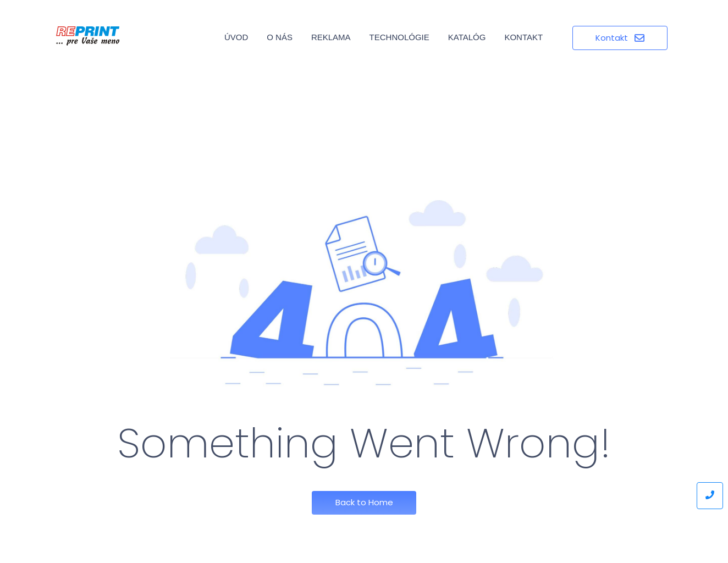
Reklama (331, 37)
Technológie (399, 37)
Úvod (236, 37)
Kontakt (523, 37)
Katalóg (467, 37)
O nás (280, 37)
